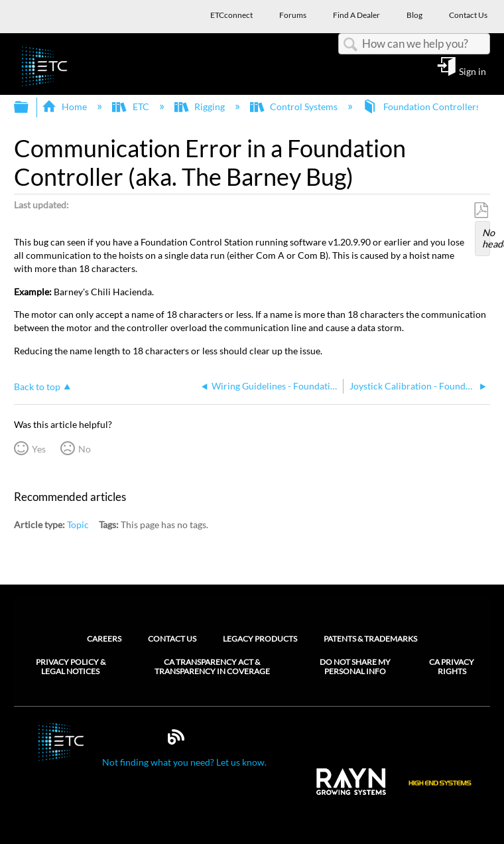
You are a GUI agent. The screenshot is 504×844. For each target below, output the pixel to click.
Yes (39, 449)
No (85, 449)
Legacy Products (260, 639)
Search (350, 45)
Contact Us (172, 639)
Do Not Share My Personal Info (355, 667)
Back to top (37, 387)
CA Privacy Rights (452, 667)
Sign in (472, 71)
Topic (78, 525)
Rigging (201, 106)
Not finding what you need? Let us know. (184, 762)
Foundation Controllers (422, 106)
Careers (104, 639)
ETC (131, 106)
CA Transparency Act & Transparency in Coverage (212, 667)
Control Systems (295, 106)
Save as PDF (481, 211)
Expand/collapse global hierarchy (30, 107)
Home (65, 106)
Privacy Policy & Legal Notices (71, 667)
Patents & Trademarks (370, 639)
